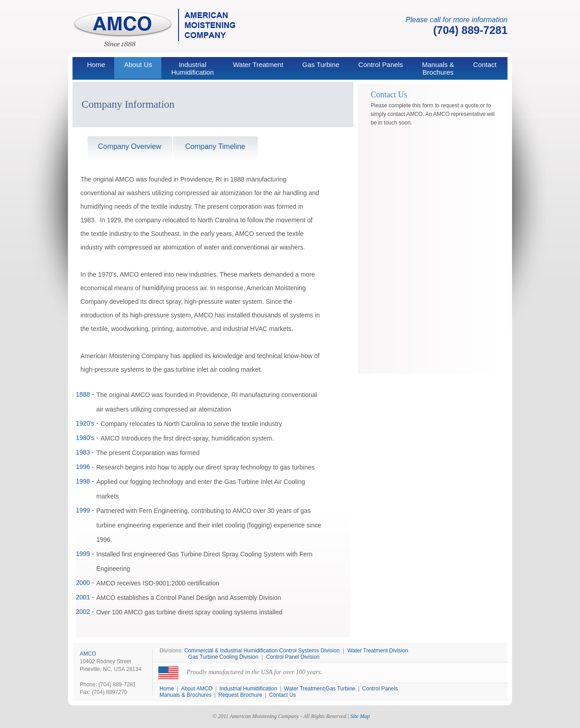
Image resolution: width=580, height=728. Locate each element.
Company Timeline (215, 146)
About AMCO (197, 689)
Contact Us (283, 695)
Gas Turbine (321, 65)
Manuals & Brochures (438, 68)
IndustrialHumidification (193, 68)
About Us (138, 65)
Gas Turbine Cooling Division (223, 657)
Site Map (360, 716)
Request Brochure (240, 695)
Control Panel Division (293, 657)
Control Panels (381, 65)
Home (96, 65)
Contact (485, 65)
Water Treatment (258, 65)
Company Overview (130, 146)
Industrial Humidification (248, 689)
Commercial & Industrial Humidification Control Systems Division (262, 651)
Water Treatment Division (378, 651)
